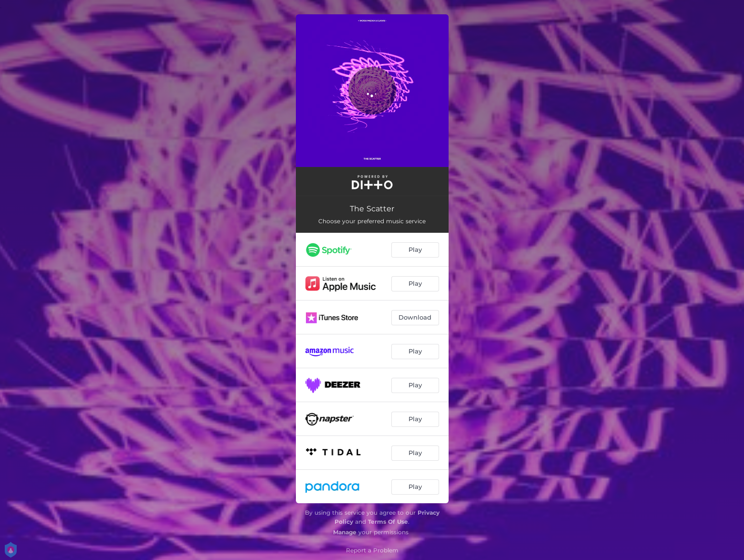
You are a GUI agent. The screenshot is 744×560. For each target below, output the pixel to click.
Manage (345, 532)
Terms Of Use (388, 522)
